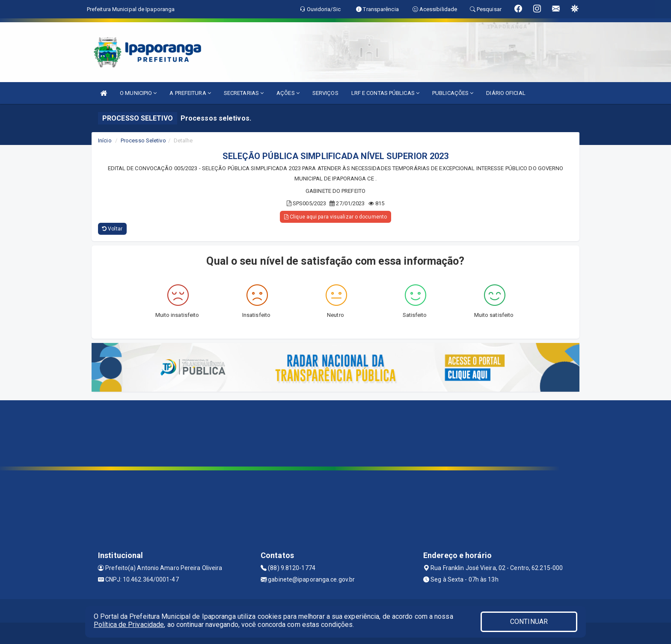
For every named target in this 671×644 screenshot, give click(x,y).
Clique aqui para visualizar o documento (335, 217)
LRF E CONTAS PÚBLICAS (385, 93)
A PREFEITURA (190, 93)
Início (105, 140)
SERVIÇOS (325, 93)
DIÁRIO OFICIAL (506, 93)
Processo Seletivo (143, 140)
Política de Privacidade (129, 625)
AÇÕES (288, 93)
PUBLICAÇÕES (453, 93)
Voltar (112, 229)
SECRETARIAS (244, 93)
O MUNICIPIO (138, 93)
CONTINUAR (529, 622)
